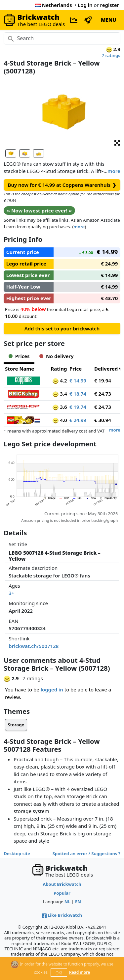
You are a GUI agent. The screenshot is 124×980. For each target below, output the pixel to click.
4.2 (60, 380)
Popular (62, 893)
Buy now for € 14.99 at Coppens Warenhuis (62, 185)
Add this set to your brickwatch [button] (62, 328)
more (114, 171)
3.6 (60, 407)
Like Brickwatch (62, 915)
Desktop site (17, 854)
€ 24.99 (78, 420)
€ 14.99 (78, 380)
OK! (59, 973)
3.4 (60, 394)
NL (67, 902)
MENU (109, 20)
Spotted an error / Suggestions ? (86, 854)
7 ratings (111, 55)
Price (76, 369)
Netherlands (54, 5)
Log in (85, 5)
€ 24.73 (103, 394)
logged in (52, 689)
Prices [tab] (19, 356)
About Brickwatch (62, 884)
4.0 (60, 420)
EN (78, 902)
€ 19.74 (78, 407)
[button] (117, 142)
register (110, 5)
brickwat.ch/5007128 (34, 646)
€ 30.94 (103, 420)
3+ (11, 593)
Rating (59, 369)
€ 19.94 (103, 380)
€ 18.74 (78, 394)
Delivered (106, 369)
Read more (80, 972)
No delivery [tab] (56, 356)
